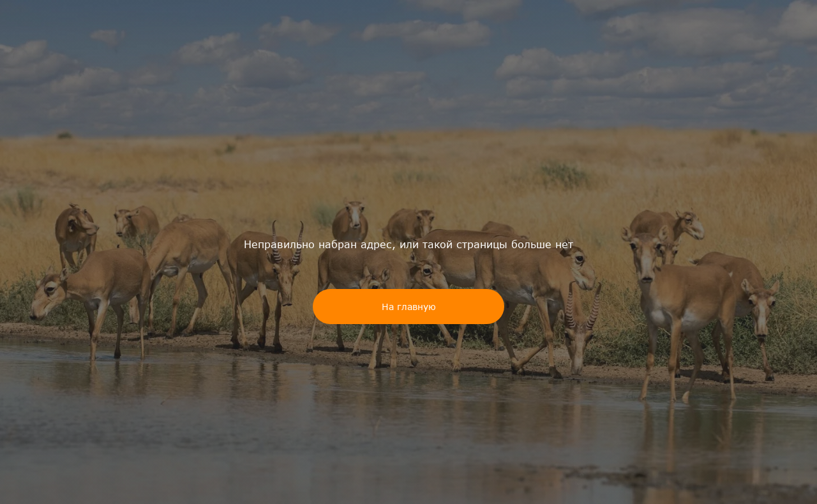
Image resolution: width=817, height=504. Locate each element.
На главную (409, 307)
